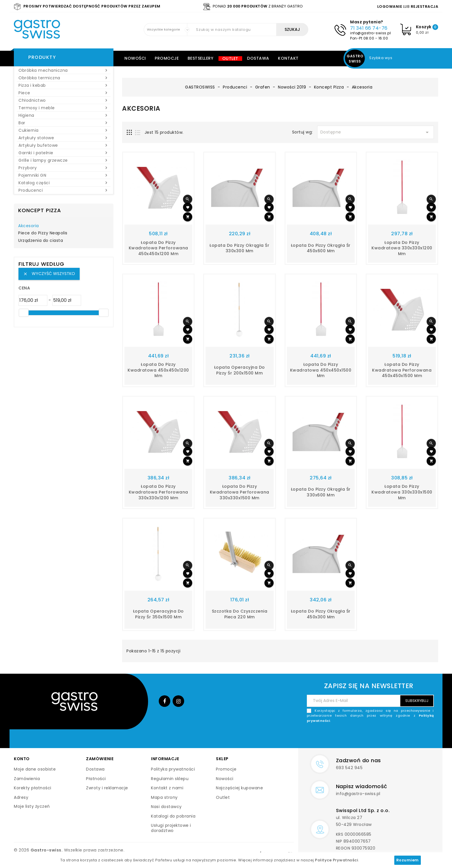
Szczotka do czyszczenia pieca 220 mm (240, 614)
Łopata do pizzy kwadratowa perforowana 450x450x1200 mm (158, 248)
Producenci (64, 190)
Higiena (64, 115)
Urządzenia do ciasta (41, 241)
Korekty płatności (33, 788)
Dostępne (376, 132)
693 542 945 (349, 768)
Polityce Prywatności (336, 860)
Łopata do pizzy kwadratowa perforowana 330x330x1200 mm (158, 492)
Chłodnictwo (64, 100)
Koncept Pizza (40, 210)
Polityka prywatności (173, 769)
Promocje (167, 58)
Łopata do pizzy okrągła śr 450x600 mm (321, 248)
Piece (64, 93)
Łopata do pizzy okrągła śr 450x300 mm (321, 614)
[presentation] (390, 737)
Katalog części (64, 183)
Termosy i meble (64, 108)
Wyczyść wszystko (49, 274)
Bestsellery (201, 58)
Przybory (64, 168)
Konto (22, 759)
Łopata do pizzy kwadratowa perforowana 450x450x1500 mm (402, 370)
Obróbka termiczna (64, 78)
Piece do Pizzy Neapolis (43, 233)
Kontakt (288, 58)
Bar (64, 123)
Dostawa (258, 58)
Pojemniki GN (64, 175)
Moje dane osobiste (35, 769)
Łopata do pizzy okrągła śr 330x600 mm (321, 492)
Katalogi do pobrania (173, 816)
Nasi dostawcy (166, 807)
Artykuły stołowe (64, 138)
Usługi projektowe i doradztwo (171, 828)
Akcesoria (29, 226)
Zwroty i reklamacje (107, 788)
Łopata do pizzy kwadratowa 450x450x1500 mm (321, 370)
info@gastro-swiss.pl (370, 33)
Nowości (135, 58)
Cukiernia (64, 130)
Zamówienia (27, 779)
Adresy (21, 797)
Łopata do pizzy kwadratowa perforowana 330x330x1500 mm (240, 492)
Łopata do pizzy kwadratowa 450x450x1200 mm (158, 370)
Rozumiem (408, 860)
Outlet (230, 59)
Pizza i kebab (64, 85)
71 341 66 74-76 (369, 28)
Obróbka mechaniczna (64, 70)
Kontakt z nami (167, 788)
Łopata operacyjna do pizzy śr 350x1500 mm (158, 614)
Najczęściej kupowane (239, 788)
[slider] (24, 313)
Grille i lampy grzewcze (64, 160)
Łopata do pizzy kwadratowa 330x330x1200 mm (402, 248)
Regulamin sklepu (170, 779)
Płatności (96, 779)
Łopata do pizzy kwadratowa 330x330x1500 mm (402, 492)
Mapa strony (164, 797)
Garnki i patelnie (64, 153)
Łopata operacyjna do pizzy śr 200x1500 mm (240, 370)
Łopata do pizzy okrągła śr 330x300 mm (239, 248)
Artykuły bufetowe (64, 145)
